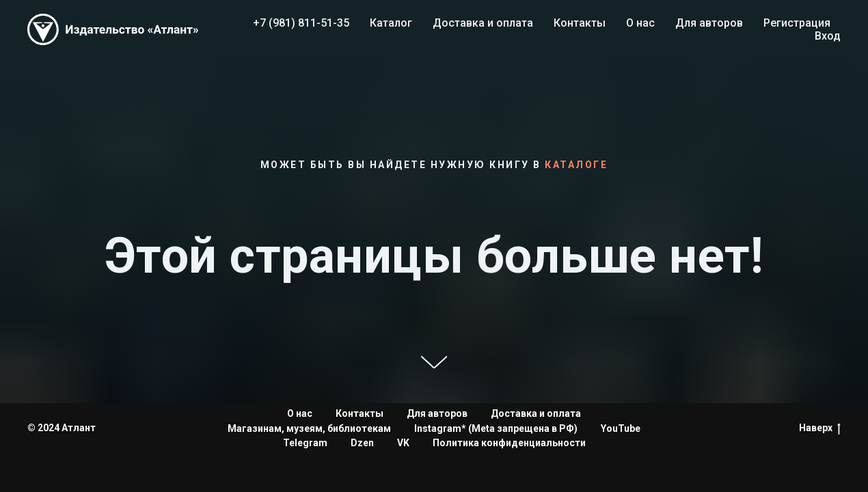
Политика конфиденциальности (509, 443)
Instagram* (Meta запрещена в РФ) (496, 428)
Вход (828, 36)
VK (403, 443)
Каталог (391, 23)
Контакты (580, 23)
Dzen (362, 443)
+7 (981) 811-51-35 (301, 23)
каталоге (576, 165)
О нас (640, 23)
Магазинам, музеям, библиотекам (309, 428)
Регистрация (797, 23)
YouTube (621, 428)
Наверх (820, 428)
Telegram (305, 443)
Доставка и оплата (483, 23)
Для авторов (709, 23)
